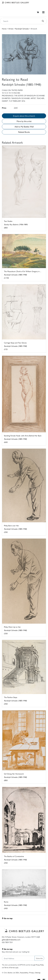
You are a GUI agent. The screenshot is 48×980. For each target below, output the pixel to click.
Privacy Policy (40, 965)
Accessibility (24, 973)
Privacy (32, 973)
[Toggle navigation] (43, 12)
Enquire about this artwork (24, 116)
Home (4, 29)
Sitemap (38, 973)
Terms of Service (10, 967)
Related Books (24, 132)
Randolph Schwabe (22, 29)
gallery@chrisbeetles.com (11, 940)
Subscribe (39, 958)
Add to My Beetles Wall (24, 127)
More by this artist (24, 121)
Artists (11, 29)
